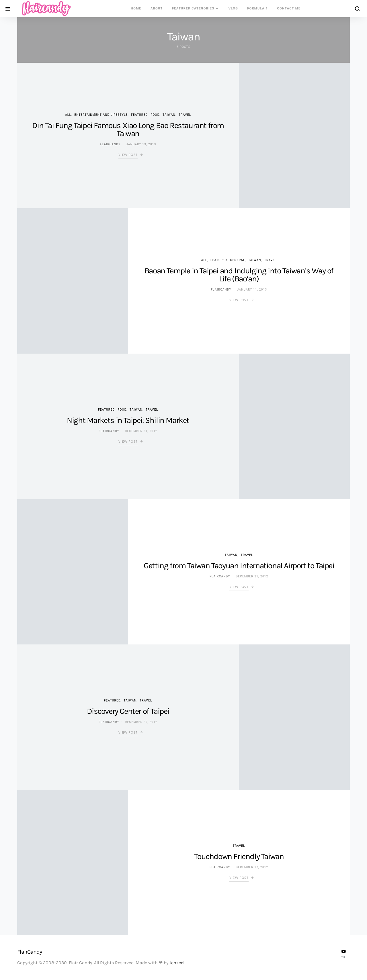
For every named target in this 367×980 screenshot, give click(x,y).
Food (155, 115)
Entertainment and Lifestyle (101, 115)
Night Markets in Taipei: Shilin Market (128, 420)
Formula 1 (257, 8)
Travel (185, 115)
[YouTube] (343, 954)
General (238, 260)
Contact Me (289, 8)
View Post (128, 155)
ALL (68, 115)
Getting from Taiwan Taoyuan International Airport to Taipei (239, 566)
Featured (139, 115)
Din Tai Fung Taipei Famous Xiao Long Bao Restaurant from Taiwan (128, 129)
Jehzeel (177, 963)
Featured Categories (193, 8)
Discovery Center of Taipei (128, 711)
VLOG (233, 8)
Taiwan (169, 115)
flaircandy (110, 144)
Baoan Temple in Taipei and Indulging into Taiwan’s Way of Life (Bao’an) (239, 275)
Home (136, 8)
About (157, 8)
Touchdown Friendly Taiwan (239, 856)
